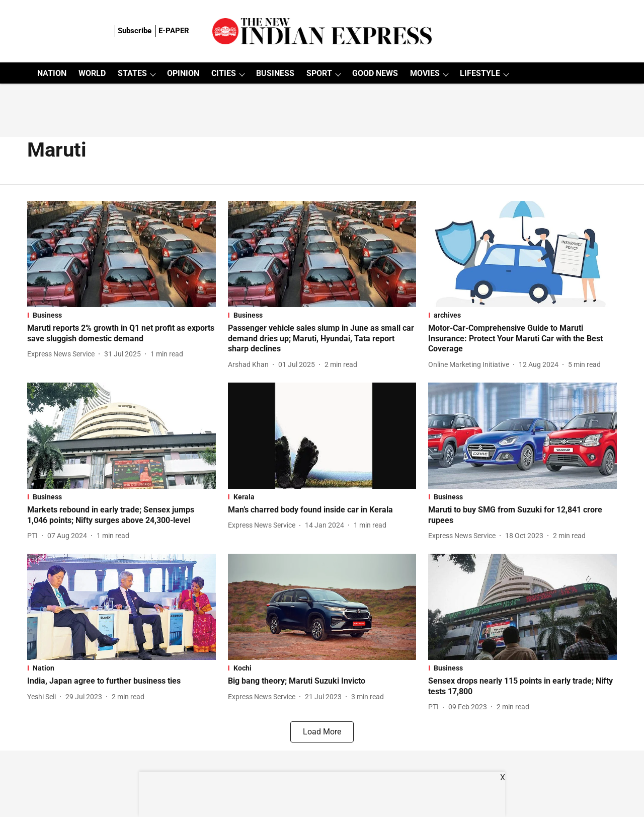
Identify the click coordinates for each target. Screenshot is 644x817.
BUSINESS (275, 73)
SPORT (319, 73)
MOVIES (425, 73)
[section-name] (122, 315)
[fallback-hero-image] (122, 254)
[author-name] (63, 354)
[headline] (122, 334)
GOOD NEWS (375, 73)
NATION (52, 73)
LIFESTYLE (480, 73)
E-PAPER (174, 31)
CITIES (224, 73)
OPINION (183, 73)
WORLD (92, 73)
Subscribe (135, 31)
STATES (132, 73)
